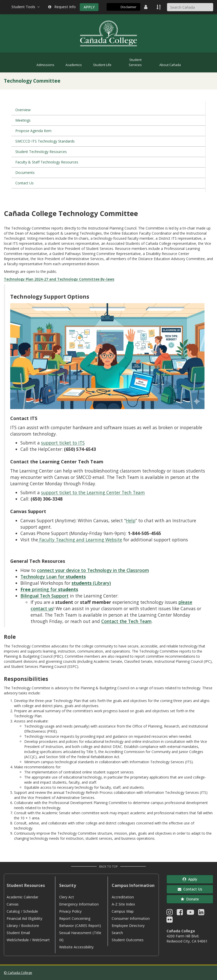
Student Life (102, 65)
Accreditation (123, 897)
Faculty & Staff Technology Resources (47, 162)
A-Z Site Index (123, 904)
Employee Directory (128, 926)
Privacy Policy (70, 911)
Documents (25, 173)
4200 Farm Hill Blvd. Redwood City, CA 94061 (187, 939)
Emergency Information (79, 904)
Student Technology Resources (41, 152)
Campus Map (123, 911)
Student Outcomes (128, 940)
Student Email (18, 933)
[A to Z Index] (159, 7)
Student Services (135, 62)
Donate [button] (190, 899)
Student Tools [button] (26, 7)
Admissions (45, 65)
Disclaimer (129, 7)
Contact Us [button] (190, 889)
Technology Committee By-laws (86, 279)
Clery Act (67, 897)
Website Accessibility (76, 947)
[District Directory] (146, 7)
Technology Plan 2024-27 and (30, 279)
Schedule (31, 911)
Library (12, 926)
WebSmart (41, 940)
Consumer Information (131, 918)
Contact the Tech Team (126, 621)
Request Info (62, 7)
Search (117, 933)
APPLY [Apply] (89, 7)
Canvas (13, 904)
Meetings (23, 120)
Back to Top (108, 866)
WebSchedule (18, 940)
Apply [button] (190, 879)
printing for (49, 589)
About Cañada (170, 65)
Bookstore (30, 926)
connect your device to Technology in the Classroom (93, 570)
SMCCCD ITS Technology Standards (45, 141)
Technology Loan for (53, 577)
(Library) (91, 583)
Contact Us (24, 183)
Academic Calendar (22, 897)
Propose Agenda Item (33, 131)
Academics (74, 65)
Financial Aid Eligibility (24, 918)
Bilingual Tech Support (44, 596)
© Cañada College (18, 973)
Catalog (13, 911)
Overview (23, 110)
